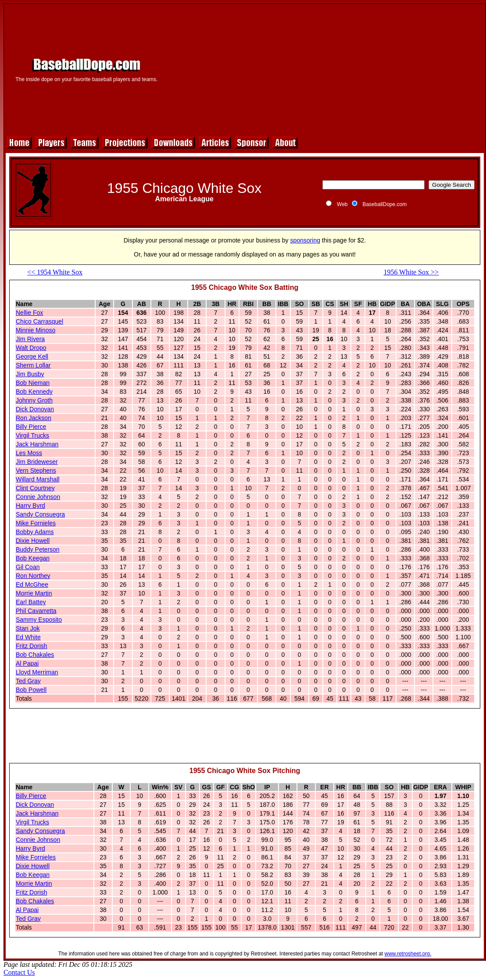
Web (342, 204)
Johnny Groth (34, 400)
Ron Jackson (34, 418)
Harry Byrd (30, 506)
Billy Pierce (31, 427)
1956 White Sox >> (411, 272)
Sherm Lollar (33, 365)
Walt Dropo (31, 348)
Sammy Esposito (39, 620)
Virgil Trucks (32, 435)
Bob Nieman (33, 383)
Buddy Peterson (38, 549)
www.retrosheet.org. (408, 954)
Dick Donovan (35, 409)
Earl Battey (31, 602)
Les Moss (29, 453)
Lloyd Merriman (37, 672)
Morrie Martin (34, 593)
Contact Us (19, 972)
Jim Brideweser (37, 462)
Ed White (28, 637)
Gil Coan (28, 567)
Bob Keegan (33, 558)
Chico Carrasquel (39, 321)
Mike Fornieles (36, 523)
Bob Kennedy (34, 392)
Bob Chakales (35, 655)
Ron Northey (33, 576)
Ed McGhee (32, 584)
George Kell (32, 356)
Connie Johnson (38, 497)
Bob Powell (31, 690)
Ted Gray (28, 681)
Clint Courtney (35, 488)
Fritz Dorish (32, 646)
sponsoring (305, 240)
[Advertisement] (325, 69)
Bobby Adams (35, 532)
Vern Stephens (36, 470)
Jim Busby (30, 374)
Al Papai (27, 663)
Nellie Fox (29, 313)
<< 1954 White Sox (55, 272)
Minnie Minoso (36, 330)
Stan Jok (28, 628)
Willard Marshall (38, 479)
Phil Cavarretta (36, 611)
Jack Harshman (37, 444)
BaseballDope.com (384, 204)
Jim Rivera (30, 339)
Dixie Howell (33, 541)
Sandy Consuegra (40, 514)
